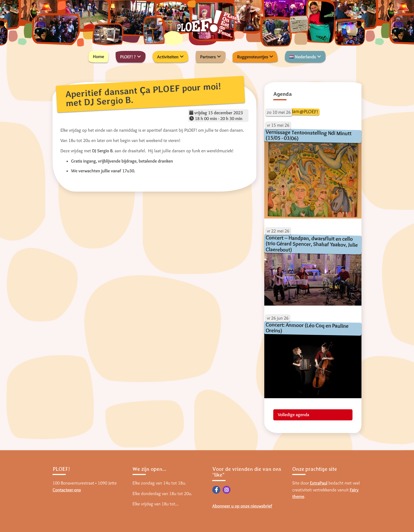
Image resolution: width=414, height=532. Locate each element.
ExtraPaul (319, 483)
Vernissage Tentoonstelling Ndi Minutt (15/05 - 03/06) (308, 135)
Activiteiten (168, 57)
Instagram (227, 490)
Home (98, 56)
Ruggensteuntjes (253, 57)
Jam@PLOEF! (305, 111)
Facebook (216, 490)
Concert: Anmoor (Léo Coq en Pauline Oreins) (307, 328)
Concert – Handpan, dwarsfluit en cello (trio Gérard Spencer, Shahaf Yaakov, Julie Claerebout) (312, 244)
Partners (208, 57)
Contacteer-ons (67, 490)
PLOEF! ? (128, 57)
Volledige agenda (293, 415)
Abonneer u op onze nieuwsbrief (242, 506)
